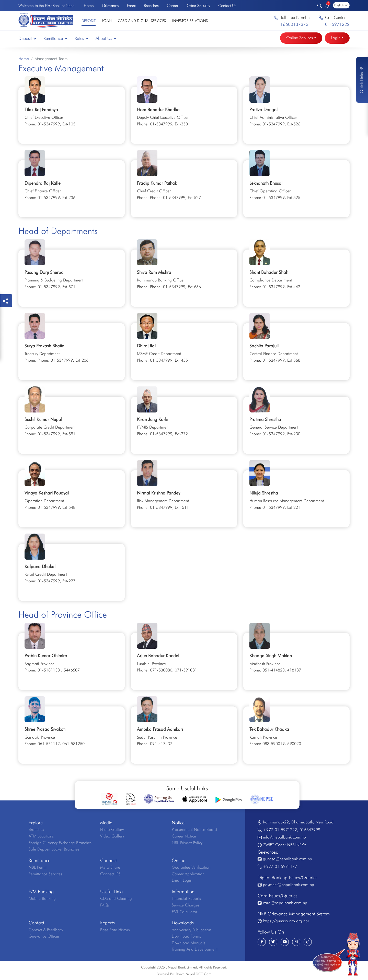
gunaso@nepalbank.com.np (287, 859)
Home (89, 5)
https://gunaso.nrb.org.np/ (286, 921)
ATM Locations (41, 836)
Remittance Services (45, 874)
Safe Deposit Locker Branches (54, 849)
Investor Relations (190, 21)
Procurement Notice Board (194, 829)
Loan (107, 21)
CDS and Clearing (116, 898)
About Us (106, 38)
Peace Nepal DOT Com (194, 974)
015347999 (310, 830)
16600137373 (294, 24)
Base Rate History (115, 930)
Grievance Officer (44, 936)
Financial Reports (186, 898)
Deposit (89, 21)
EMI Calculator (185, 912)
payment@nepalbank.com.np (289, 885)
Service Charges (186, 905)
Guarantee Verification (191, 867)
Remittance (55, 38)
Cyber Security (198, 5)
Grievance (110, 5)
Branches (151, 5)
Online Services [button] (300, 38)
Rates (81, 38)
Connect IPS (110, 874)
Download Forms (186, 936)
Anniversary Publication (191, 930)
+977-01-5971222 (280, 830)
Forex (131, 5)
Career (173, 5)
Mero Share (110, 867)
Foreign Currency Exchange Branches (60, 843)
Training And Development (195, 949)
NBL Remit (38, 867)
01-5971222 (337, 24)
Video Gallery (112, 836)
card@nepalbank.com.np (285, 903)
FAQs (105, 905)
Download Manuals (188, 943)
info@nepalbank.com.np (284, 837)
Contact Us (227, 5)
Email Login (182, 880)
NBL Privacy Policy (187, 843)
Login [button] (336, 38)
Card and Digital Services (142, 21)
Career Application (188, 874)
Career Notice (184, 836)
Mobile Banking (42, 898)
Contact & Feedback (46, 930)
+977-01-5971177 (280, 866)
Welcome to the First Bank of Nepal (47, 5)
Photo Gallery (112, 829)
